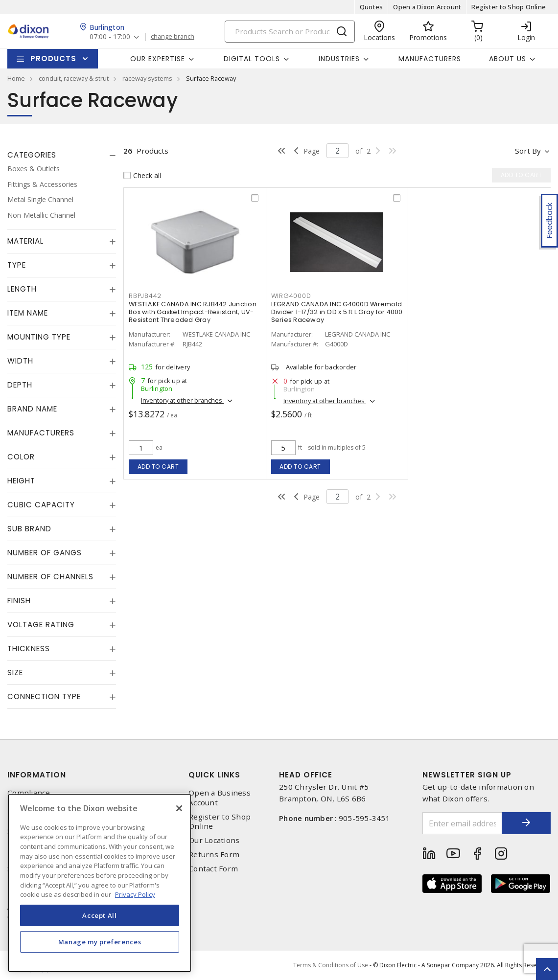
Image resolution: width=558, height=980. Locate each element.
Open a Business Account (220, 798)
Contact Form (213, 869)
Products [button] (53, 58)
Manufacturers (430, 59)
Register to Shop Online (509, 7)
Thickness (29, 649)
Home (16, 78)
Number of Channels (50, 577)
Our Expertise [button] (158, 59)
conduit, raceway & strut (74, 78)
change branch (173, 37)
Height (21, 481)
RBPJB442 (145, 296)
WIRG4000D (291, 296)
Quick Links (214, 775)
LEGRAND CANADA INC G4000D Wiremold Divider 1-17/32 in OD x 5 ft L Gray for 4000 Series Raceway (337, 312)
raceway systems (147, 78)
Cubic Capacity (41, 505)
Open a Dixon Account (427, 7)
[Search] (290, 32)
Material (25, 241)
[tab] (62, 155)
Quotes (372, 7)
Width (20, 361)
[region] (100, 883)
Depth (20, 385)
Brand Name (32, 409)
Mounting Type (39, 337)
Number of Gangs (45, 553)
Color (21, 457)
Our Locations (214, 840)
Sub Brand (29, 529)
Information (37, 775)
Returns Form (214, 855)
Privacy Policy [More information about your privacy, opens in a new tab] (135, 894)
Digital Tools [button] (252, 59)
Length (22, 289)
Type (17, 265)
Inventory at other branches (182, 400)
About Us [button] (508, 59)
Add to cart (158, 467)
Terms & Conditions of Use (331, 965)
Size (15, 672)
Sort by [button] (528, 151)
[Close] (179, 808)
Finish (19, 601)
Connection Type (44, 696)
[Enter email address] (463, 823)
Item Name (28, 313)
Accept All (100, 915)
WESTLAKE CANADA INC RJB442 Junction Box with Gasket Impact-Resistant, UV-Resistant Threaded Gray (193, 312)
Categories (32, 155)
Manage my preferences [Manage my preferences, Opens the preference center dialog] (100, 942)
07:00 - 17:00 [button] (110, 37)
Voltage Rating (41, 625)
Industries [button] (339, 59)
